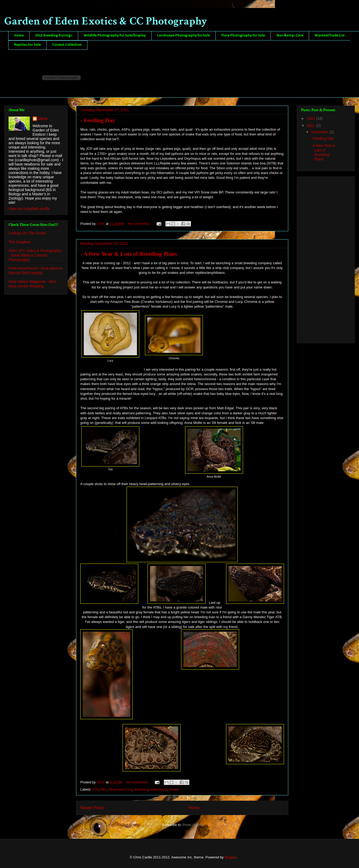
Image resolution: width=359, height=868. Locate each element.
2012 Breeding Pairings (54, 36)
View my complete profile (29, 209)
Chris (43, 119)
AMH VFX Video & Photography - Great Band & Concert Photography (35, 255)
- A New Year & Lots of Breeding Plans (129, 254)
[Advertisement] (322, 258)
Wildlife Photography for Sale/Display (115, 36)
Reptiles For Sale (27, 45)
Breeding (141, 789)
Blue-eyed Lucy (121, 789)
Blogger (231, 857)
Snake (174, 789)
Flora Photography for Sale (243, 36)
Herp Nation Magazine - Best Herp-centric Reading (32, 284)
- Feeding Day (98, 120)
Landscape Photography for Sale (183, 36)
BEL (104, 789)
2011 (312, 126)
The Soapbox (20, 242)
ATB (95, 789)
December (320, 132)
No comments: (140, 224)
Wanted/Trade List (330, 36)
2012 (312, 118)
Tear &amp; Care (290, 36)
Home (19, 36)
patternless (159, 789)
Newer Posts (92, 808)
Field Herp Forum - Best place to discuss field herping (35, 270)
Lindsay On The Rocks (27, 233)
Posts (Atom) (193, 825)
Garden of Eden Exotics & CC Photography (106, 21)
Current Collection (67, 45)
